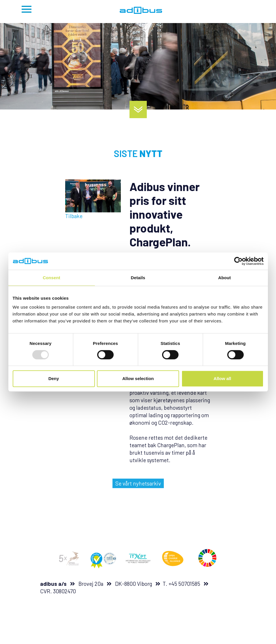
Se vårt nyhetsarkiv (138, 483)
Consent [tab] (51, 278)
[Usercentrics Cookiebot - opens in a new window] (238, 261)
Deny (54, 378)
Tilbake (74, 216)
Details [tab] (138, 278)
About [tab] (225, 278)
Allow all (223, 378)
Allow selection (138, 378)
